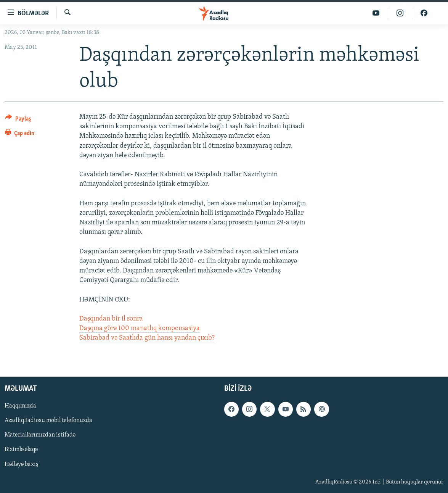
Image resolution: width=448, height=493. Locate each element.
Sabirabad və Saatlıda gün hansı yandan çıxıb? (147, 338)
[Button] (18, 120)
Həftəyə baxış (22, 464)
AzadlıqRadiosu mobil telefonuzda (48, 420)
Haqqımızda (20, 406)
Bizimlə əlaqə (21, 449)
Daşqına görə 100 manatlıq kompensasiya (140, 328)
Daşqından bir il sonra (111, 319)
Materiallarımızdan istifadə (40, 435)
